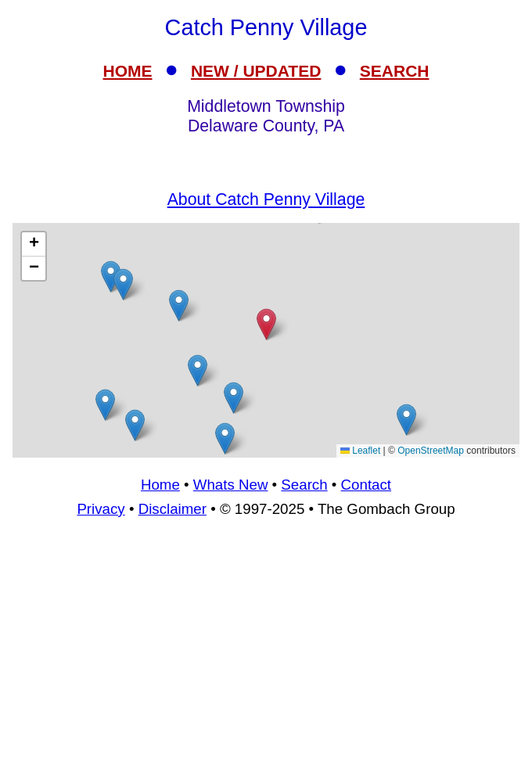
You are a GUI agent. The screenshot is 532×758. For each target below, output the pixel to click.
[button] (135, 425)
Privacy (101, 509)
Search (304, 485)
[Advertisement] (266, 340)
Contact (366, 485)
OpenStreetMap (431, 451)
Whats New (231, 485)
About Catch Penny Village (266, 199)
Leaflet (360, 451)
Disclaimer (173, 509)
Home (160, 485)
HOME (128, 71)
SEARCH (395, 71)
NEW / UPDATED (256, 71)
